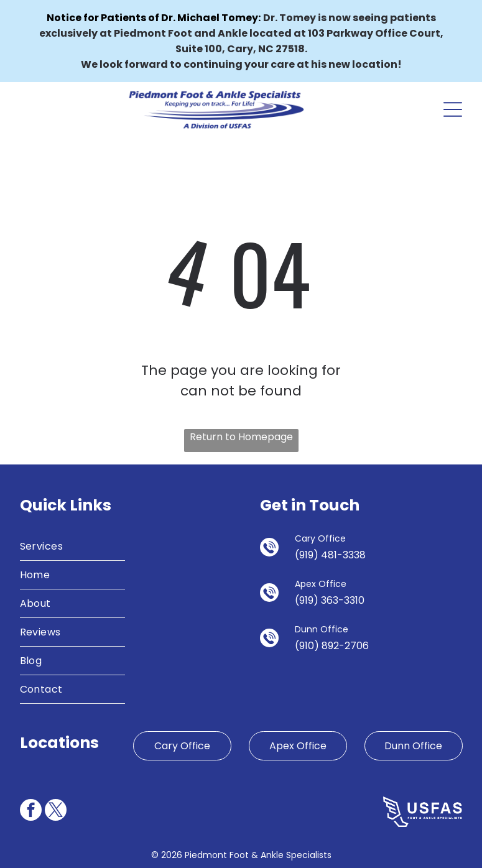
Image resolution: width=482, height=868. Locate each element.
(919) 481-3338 (330, 555)
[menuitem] (72, 547)
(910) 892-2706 (332, 646)
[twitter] (56, 811)
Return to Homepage (241, 437)
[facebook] (31, 811)
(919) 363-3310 (330, 600)
